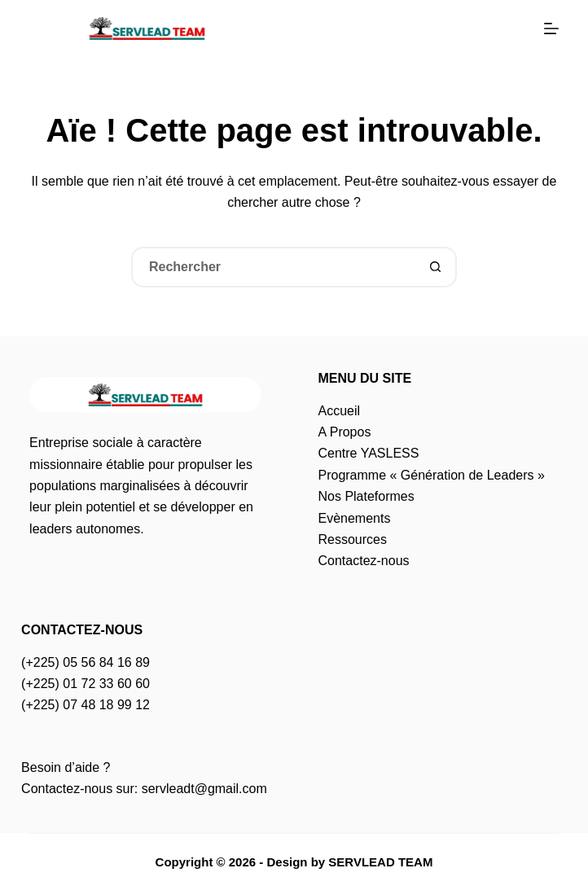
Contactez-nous (363, 561)
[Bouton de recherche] (437, 267)
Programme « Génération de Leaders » (431, 475)
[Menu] (551, 28)
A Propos (344, 432)
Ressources (352, 539)
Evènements (354, 518)
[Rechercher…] (274, 267)
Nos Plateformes (366, 496)
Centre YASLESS (368, 453)
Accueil (339, 411)
